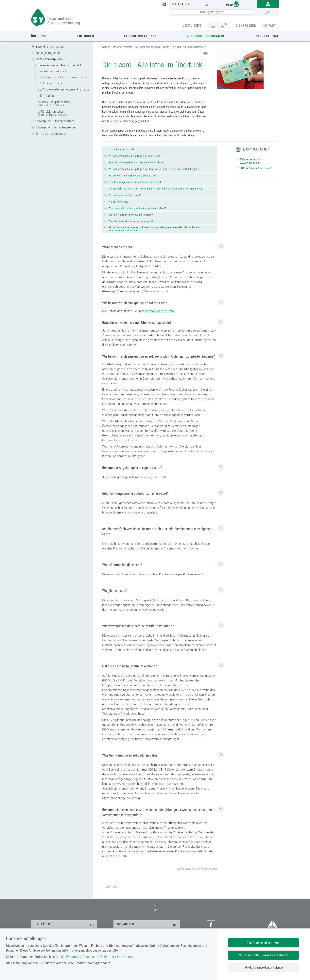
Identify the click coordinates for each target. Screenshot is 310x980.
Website (106, 47)
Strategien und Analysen (51, 134)
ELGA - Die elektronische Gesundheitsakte (64, 89)
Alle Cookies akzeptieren (264, 943)
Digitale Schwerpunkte (49, 59)
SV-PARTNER (147, 924)
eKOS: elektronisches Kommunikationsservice (53, 113)
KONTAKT (269, 26)
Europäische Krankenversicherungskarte (63, 77)
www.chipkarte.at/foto (159, 311)
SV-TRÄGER (65, 924)
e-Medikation (46, 96)
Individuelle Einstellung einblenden (264, 968)
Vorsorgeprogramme (48, 53)
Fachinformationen (140, 36)
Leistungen (85, 36)
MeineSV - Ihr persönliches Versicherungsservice (54, 104)
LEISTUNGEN (192, 26)
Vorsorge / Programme (206, 36)
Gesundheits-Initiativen (50, 47)
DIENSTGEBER (246, 26)
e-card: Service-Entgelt (53, 71)
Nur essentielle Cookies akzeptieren (264, 955)
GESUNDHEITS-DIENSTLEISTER (218, 26)
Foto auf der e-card (51, 83)
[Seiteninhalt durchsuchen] (213, 12)
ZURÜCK (110, 887)
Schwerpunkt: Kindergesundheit (55, 121)
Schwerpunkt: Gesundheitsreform (56, 127)
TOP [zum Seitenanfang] (155, 908)
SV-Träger (191, 4)
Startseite (117, 47)
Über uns (38, 36)
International (267, 36)
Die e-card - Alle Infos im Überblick (60, 65)
